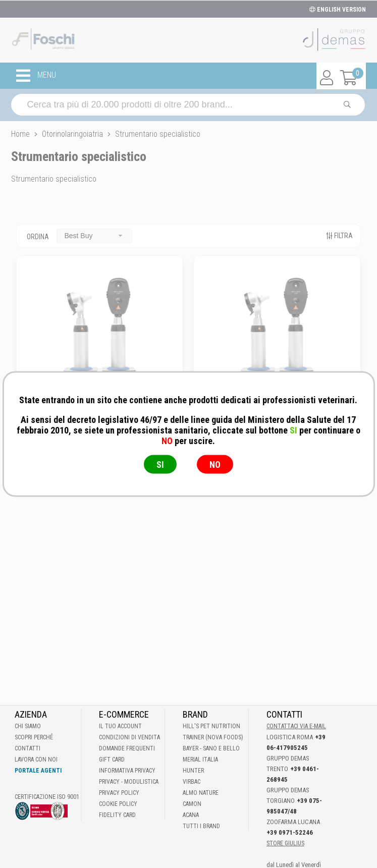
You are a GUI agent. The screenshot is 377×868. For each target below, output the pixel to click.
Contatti (28, 748)
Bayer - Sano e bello (211, 748)
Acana (191, 815)
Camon (192, 804)
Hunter (193, 771)
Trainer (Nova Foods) (213, 737)
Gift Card (112, 759)
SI (160, 465)
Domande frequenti (127, 748)
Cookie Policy (118, 804)
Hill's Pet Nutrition (211, 726)
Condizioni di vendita (129, 737)
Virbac (192, 782)
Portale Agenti (38, 771)
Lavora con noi (36, 759)
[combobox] (94, 236)
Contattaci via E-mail (296, 726)
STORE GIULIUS (285, 843)
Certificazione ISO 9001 (47, 797)
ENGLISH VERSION (338, 10)
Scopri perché (34, 737)
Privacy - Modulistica (129, 782)
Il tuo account (120, 726)
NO (215, 465)
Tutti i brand (201, 826)
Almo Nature (201, 793)
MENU (36, 76)
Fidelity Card (117, 815)
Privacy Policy (119, 793)
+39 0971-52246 (290, 832)
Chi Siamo (28, 726)
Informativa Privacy (127, 771)
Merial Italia (200, 759)
